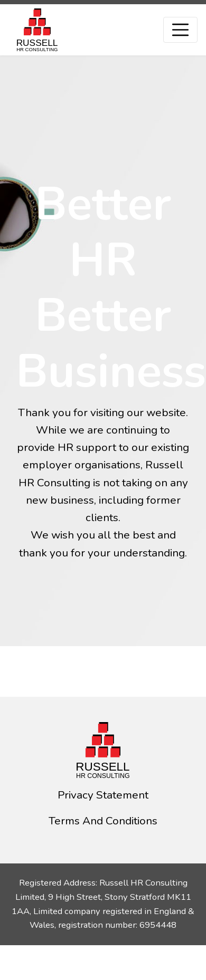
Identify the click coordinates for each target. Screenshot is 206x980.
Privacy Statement (103, 795)
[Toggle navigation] (180, 30)
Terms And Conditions (103, 821)
